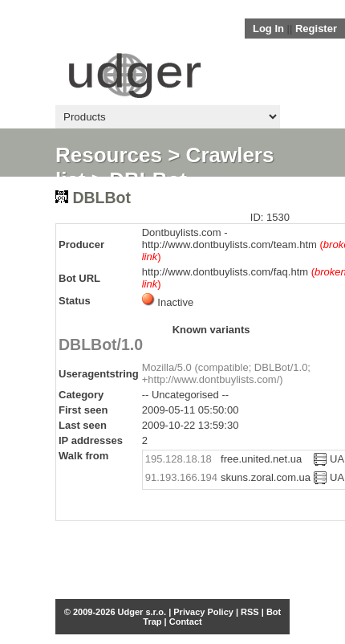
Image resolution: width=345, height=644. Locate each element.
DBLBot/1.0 (101, 344)
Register (316, 29)
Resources (109, 155)
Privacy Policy (203, 612)
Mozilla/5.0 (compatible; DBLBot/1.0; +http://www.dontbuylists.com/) (226, 373)
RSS (250, 612)
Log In (268, 29)
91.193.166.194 (181, 477)
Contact (186, 622)
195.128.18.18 (179, 459)
